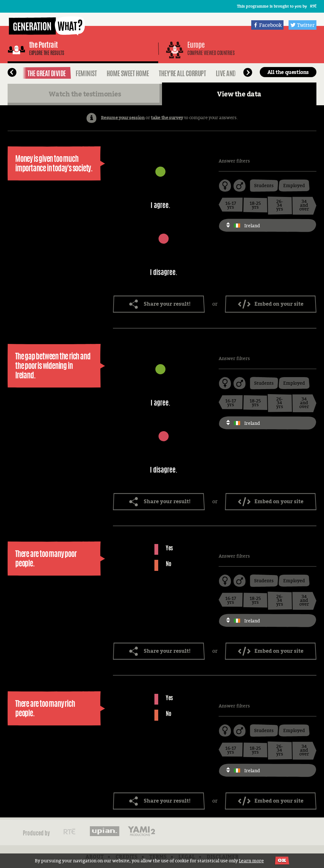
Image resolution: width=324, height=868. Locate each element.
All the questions (288, 72)
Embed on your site (279, 304)
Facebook (270, 25)
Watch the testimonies (85, 94)
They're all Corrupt (182, 73)
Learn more (251, 861)
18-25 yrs (255, 205)
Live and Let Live (235, 73)
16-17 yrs (231, 205)
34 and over (304, 205)
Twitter (306, 25)
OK (282, 860)
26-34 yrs (280, 205)
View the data (239, 94)
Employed (294, 185)
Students (264, 185)
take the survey (167, 117)
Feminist (86, 73)
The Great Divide (47, 73)
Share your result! (167, 304)
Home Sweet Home (128, 73)
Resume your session (123, 117)
